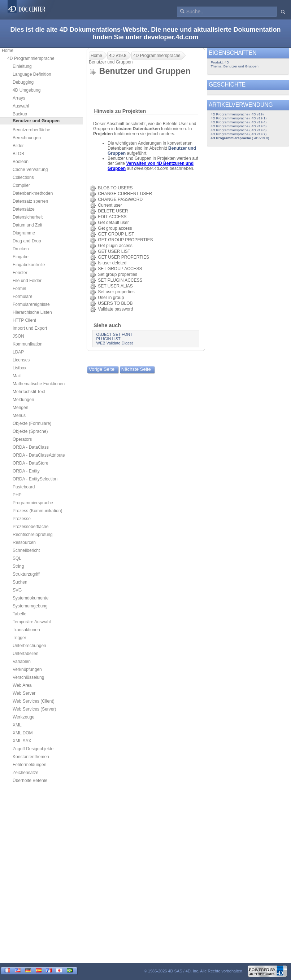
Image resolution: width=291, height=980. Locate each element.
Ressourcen (24, 542)
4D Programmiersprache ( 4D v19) (237, 114)
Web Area (22, 685)
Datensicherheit (28, 217)
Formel (19, 289)
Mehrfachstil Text (29, 392)
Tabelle (19, 614)
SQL (17, 558)
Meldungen (23, 400)
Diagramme (24, 233)
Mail (17, 376)
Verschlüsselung (28, 677)
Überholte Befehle (30, 781)
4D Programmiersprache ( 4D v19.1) (239, 118)
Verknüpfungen (27, 669)
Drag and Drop (27, 241)
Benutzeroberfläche (31, 130)
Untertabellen (25, 654)
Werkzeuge (23, 717)
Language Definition (32, 74)
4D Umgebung (27, 90)
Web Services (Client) (34, 701)
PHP (17, 495)
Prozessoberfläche (31, 527)
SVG (17, 590)
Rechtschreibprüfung (33, 535)
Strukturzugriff (26, 574)
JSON (18, 336)
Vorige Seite (102, 369)
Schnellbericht (26, 550)
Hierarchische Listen (32, 312)
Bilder (18, 146)
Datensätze (24, 209)
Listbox (19, 368)
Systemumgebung (30, 606)
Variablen (22, 662)
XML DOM (23, 733)
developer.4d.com (171, 37)
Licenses (21, 360)
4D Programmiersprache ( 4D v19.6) (239, 130)
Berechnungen (27, 138)
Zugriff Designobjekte (33, 749)
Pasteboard (24, 487)
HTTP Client (24, 320)
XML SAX (22, 741)
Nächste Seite (136, 369)
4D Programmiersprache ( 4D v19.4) (239, 122)
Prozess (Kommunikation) (37, 511)
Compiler (21, 185)
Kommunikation (28, 344)
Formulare (23, 296)
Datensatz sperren (30, 201)
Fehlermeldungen (29, 765)
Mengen (20, 408)
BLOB (18, 154)
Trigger (19, 638)
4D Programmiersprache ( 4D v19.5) (239, 126)
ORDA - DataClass (31, 447)
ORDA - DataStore (31, 463)
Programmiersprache (33, 503)
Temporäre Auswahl (32, 622)
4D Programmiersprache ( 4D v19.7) (239, 134)
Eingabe (21, 257)
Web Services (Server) (34, 709)
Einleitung (22, 66)
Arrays (19, 98)
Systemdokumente (31, 598)
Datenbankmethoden (33, 193)
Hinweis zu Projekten (120, 111)
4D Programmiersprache (31, 58)
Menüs (19, 416)
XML (17, 725)
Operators (22, 439)
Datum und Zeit (27, 225)
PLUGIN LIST (108, 339)
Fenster (20, 273)
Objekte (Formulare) (32, 423)
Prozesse (22, 519)
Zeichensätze (25, 773)
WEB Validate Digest (115, 343)
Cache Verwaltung (30, 170)
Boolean (21, 162)
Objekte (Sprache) (30, 431)
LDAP (18, 352)
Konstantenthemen (31, 757)
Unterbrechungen (29, 646)
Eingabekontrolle (29, 265)
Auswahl (21, 106)
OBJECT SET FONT (114, 334)
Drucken (21, 249)
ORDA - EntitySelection (35, 479)
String (18, 566)
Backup (20, 114)
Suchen (20, 582)
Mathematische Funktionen (39, 384)
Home (8, 50)
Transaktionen (26, 630)
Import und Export (30, 328)
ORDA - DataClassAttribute (39, 455)
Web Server (24, 693)
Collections (23, 177)
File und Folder (27, 281)
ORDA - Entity (26, 471)
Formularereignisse (31, 304)
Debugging (23, 82)
